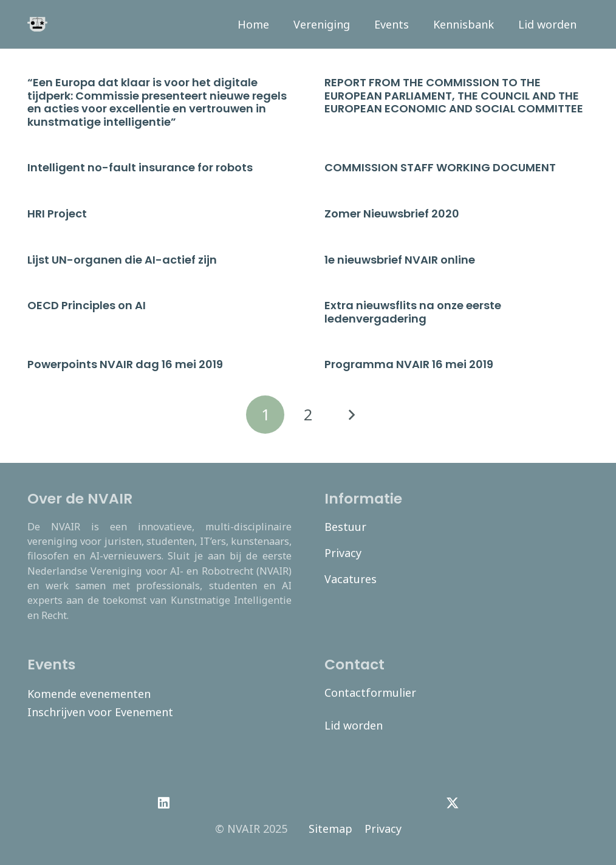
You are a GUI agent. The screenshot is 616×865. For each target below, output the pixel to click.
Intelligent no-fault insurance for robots (140, 167)
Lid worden (354, 725)
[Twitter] (452, 803)
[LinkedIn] (164, 803)
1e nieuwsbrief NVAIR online (400, 260)
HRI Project (57, 214)
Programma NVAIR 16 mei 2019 (409, 364)
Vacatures (351, 579)
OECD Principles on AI (87, 305)
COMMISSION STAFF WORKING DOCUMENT (440, 167)
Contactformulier (370, 692)
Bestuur (345, 527)
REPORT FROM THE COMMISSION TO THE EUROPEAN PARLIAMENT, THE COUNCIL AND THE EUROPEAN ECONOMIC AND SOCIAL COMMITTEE (454, 95)
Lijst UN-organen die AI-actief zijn (122, 260)
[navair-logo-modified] (37, 25)
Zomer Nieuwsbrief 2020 (392, 214)
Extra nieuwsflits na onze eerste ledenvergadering (413, 312)
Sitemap (330, 829)
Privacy (343, 553)
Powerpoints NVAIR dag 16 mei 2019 (125, 364)
